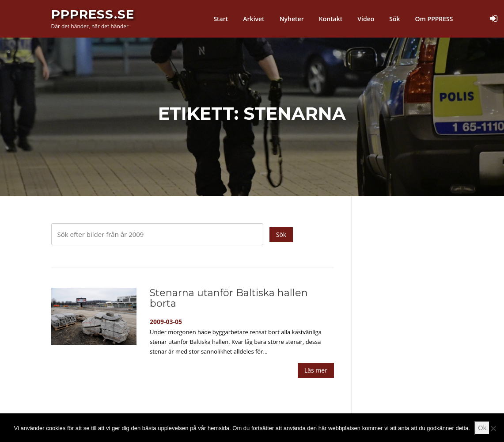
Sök (394, 19)
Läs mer (316, 370)
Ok (482, 427)
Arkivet (254, 19)
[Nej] (493, 428)
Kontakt (331, 19)
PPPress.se (93, 14)
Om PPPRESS (434, 19)
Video (366, 19)
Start (221, 19)
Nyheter (292, 19)
